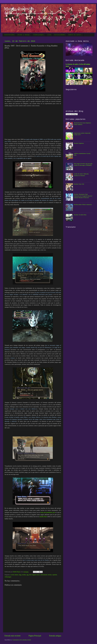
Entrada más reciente (13, 636)
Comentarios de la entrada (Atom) (22, 640)
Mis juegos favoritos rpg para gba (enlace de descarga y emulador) (83, 164)
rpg (27, 575)
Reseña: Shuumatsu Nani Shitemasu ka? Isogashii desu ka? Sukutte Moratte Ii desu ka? (83, 196)
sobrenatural (44, 575)
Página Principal (35, 636)
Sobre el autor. (75, 35)
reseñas (24, 575)
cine (49, 35)
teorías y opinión (52, 575)
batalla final (43, 517)
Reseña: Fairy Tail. (79, 184)
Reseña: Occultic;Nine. (80, 215)
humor (16, 575)
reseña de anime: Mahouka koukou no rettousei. (81, 175)
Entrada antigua (55, 636)
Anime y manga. (24, 35)
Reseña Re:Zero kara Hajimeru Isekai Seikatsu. (82, 124)
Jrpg (20, 575)
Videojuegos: (39, 35)
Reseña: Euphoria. (79, 143)
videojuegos (8, 577)
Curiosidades (60, 35)
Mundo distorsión (19, 9)
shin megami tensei (34, 575)
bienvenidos (9, 35)
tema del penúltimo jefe (48, 512)
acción (12, 575)
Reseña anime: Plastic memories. (83, 205)
